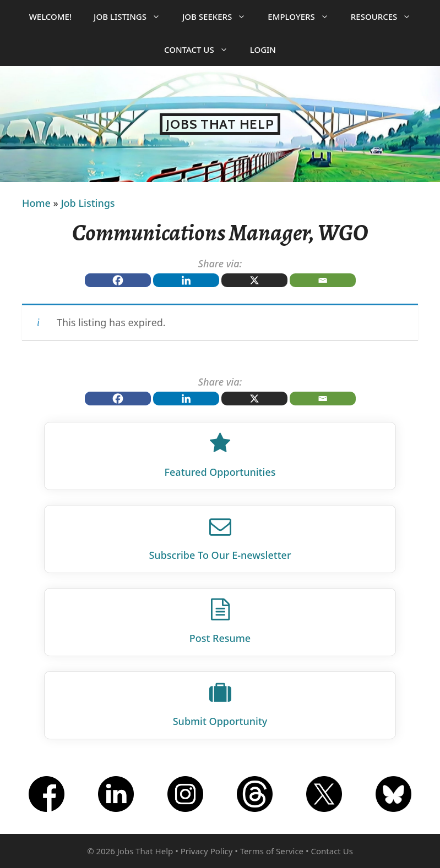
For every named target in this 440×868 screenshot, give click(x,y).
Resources (387, 17)
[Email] (323, 280)
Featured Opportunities (220, 472)
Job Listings (132, 17)
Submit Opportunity (220, 721)
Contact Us (202, 50)
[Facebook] (118, 280)
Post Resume (220, 638)
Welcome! (50, 17)
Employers (303, 17)
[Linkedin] (186, 280)
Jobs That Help (220, 124)
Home (36, 203)
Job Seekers (219, 17)
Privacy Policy (207, 851)
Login (263, 50)
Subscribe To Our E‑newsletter (220, 555)
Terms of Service (272, 851)
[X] (254, 280)
